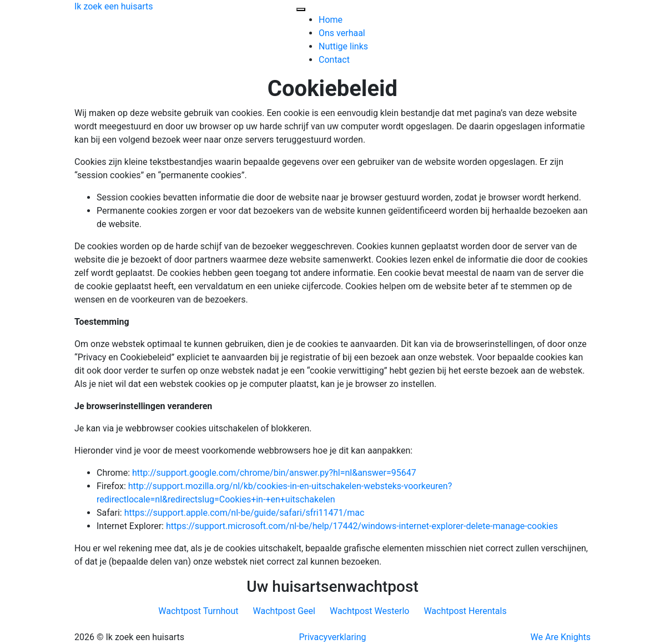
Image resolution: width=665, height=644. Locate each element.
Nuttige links (343, 46)
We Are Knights (561, 637)
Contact (334, 60)
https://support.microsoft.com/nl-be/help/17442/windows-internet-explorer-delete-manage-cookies (362, 526)
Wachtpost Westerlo (369, 611)
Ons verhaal (342, 33)
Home (331, 20)
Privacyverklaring (332, 637)
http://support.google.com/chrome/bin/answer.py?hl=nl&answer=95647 (274, 473)
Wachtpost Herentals (465, 611)
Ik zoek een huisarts (114, 6)
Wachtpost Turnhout (198, 611)
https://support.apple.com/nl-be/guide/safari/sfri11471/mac (245, 513)
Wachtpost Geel (284, 611)
